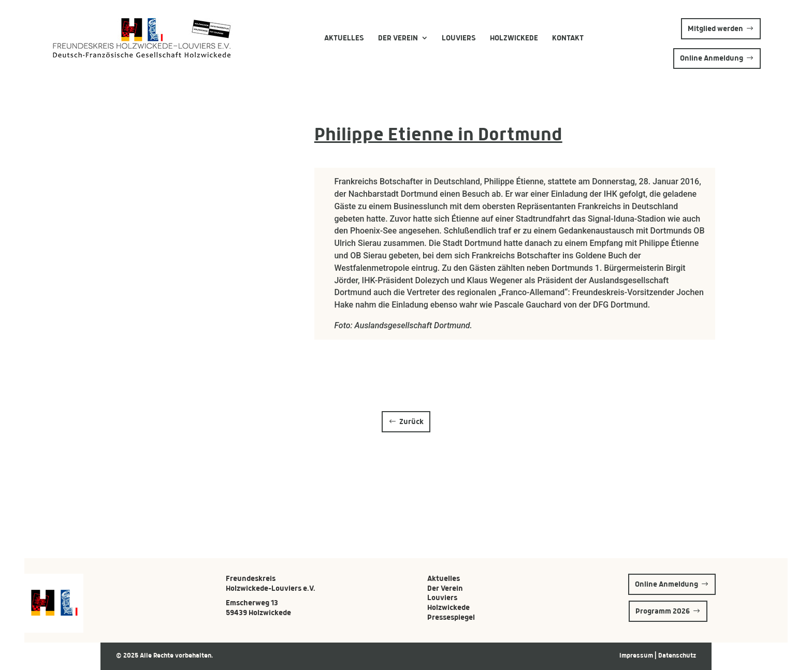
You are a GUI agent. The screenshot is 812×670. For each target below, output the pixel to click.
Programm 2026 (663, 611)
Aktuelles (344, 38)
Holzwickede (514, 38)
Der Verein (398, 38)
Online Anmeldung (712, 58)
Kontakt (568, 38)
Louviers (459, 38)
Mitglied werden (715, 28)
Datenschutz (677, 656)
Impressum (637, 656)
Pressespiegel (451, 617)
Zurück (411, 421)
